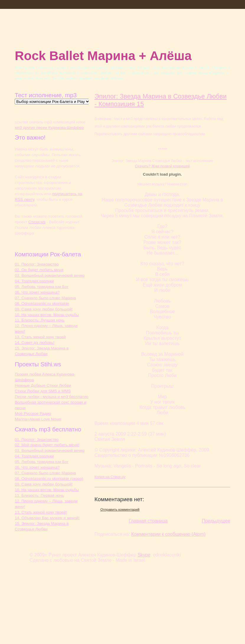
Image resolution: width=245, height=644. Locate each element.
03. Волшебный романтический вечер (50, 275)
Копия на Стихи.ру (110, 477)
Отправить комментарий (120, 509)
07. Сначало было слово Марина (45, 298)
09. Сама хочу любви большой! (44, 309)
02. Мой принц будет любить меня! (47, 445)
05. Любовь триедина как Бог (42, 287)
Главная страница (148, 521)
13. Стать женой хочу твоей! (41, 512)
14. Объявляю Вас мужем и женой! (47, 518)
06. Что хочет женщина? (37, 292)
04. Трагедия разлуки (34, 281)
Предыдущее (216, 521)
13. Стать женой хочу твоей (40, 337)
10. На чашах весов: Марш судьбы (47, 315)
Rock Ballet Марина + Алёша (103, 56)
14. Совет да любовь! (35, 343)
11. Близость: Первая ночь (39, 495)
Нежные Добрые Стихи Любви (43, 385)
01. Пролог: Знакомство (37, 264)
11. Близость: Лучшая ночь (40, 320)
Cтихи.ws (37, 222)
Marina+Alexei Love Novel (38, 419)
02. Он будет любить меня (39, 270)
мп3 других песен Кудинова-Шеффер (49, 128)
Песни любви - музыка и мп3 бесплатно (52, 397)
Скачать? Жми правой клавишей (162, 166)
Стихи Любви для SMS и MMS (43, 391)
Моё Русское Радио (33, 414)
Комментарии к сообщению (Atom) (168, 534)
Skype (144, 555)
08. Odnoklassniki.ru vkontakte (42, 304)
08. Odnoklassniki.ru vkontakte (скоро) (49, 479)
